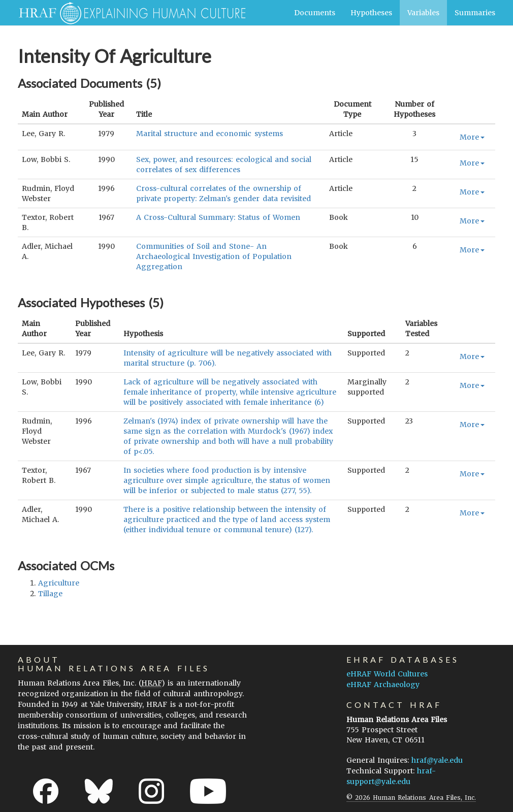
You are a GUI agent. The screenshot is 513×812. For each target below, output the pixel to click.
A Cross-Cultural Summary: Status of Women (218, 217)
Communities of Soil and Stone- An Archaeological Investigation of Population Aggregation (214, 256)
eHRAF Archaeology (383, 685)
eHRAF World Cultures (387, 674)
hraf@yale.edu (437, 760)
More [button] (472, 137)
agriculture (59, 583)
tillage (50, 594)
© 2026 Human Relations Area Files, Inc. (411, 798)
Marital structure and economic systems (210, 134)
